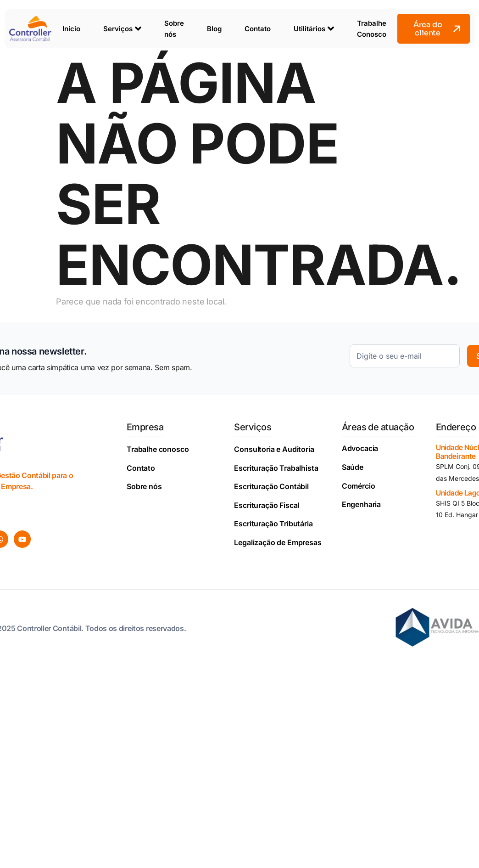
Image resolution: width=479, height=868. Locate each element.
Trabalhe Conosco (372, 29)
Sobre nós (174, 29)
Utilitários (314, 28)
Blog (214, 29)
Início (71, 29)
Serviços (122, 28)
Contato (258, 29)
